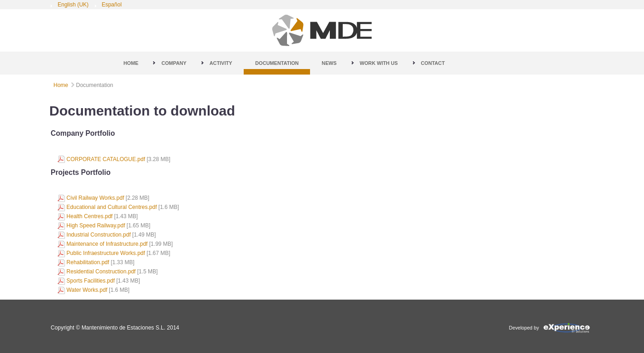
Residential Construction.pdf (101, 272)
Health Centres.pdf (89, 216)
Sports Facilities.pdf (91, 281)
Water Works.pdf (87, 290)
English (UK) (74, 5)
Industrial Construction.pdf (98, 235)
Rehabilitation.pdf (88, 262)
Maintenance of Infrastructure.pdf (107, 244)
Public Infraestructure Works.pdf (106, 253)
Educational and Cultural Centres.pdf (111, 207)
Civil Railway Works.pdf (95, 198)
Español (112, 5)
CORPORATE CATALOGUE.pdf (106, 159)
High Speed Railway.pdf (96, 226)
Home (61, 85)
